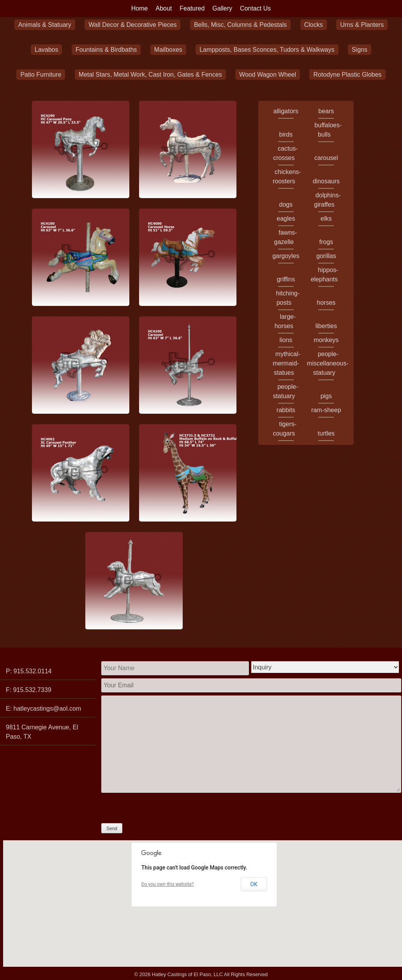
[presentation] (160, 808)
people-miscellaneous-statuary (328, 363)
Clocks (314, 25)
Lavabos (47, 50)
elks (326, 219)
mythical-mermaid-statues (287, 363)
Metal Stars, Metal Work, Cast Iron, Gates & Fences (150, 75)
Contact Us (255, 8)
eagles (286, 219)
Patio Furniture (41, 75)
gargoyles (286, 256)
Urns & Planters (362, 25)
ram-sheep (326, 410)
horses (326, 303)
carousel (326, 158)
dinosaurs (326, 181)
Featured (192, 8)
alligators (286, 111)
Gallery (222, 8)
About (164, 8)
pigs (326, 396)
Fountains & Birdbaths (106, 50)
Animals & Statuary (45, 25)
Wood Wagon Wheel (268, 75)
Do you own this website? (168, 884)
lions (286, 340)
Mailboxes (168, 50)
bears (326, 111)
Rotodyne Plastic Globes (347, 75)
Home (140, 8)
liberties (326, 326)
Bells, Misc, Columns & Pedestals (240, 25)
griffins (286, 279)
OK (254, 884)
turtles (326, 433)
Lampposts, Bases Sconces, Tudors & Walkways (267, 50)
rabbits (286, 410)
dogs (286, 205)
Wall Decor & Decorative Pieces (132, 25)
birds (286, 134)
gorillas (326, 256)
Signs (360, 50)
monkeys (326, 340)
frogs (326, 242)
